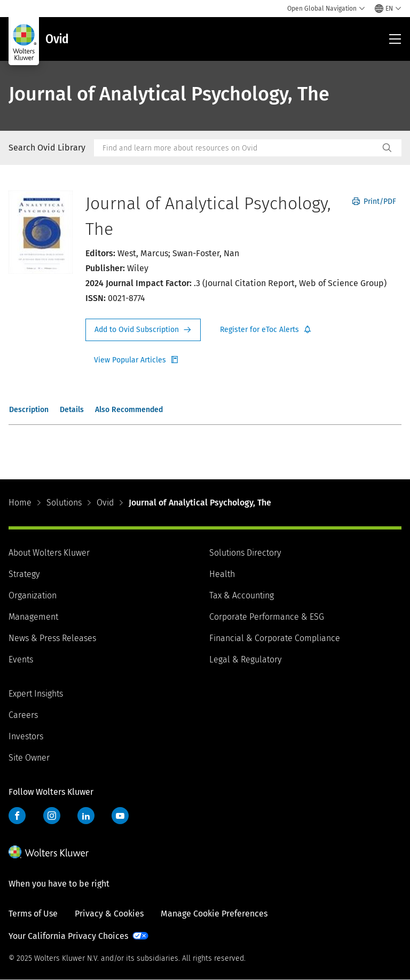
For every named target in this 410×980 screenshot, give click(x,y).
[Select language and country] (388, 9)
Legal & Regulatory (245, 659)
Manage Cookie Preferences (214, 914)
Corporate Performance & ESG (267, 617)
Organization (33, 595)
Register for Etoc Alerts (266, 330)
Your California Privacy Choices (68, 936)
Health (222, 574)
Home (20, 503)
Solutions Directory (245, 553)
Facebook (17, 816)
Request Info (143, 330)
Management (33, 617)
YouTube (120, 816)
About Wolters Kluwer (49, 553)
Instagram (52, 816)
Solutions (64, 503)
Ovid (105, 503)
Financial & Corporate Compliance (275, 638)
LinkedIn (86, 816)
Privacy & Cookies (109, 914)
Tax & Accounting (242, 595)
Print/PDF (374, 201)
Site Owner (29, 758)
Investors (26, 736)
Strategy (24, 574)
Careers (23, 715)
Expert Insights (36, 694)
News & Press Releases (52, 638)
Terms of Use (33, 914)
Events (21, 659)
